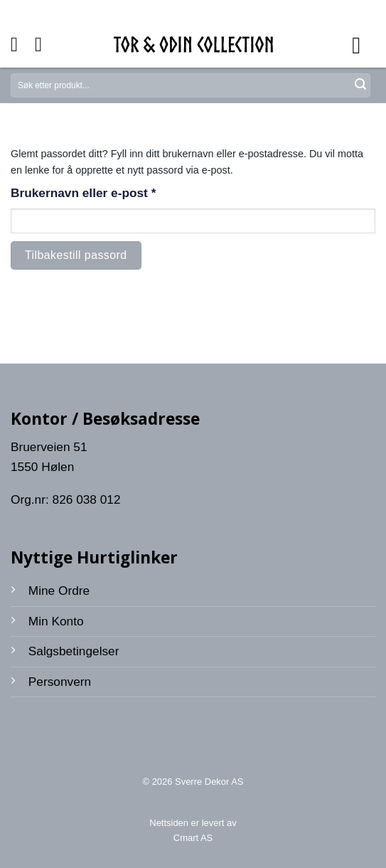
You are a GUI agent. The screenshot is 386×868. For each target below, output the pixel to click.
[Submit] (360, 85)
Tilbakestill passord (76, 255)
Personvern (60, 682)
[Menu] (364, 44)
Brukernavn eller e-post (107, 192)
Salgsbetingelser (74, 651)
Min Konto (56, 621)
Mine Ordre (59, 591)
